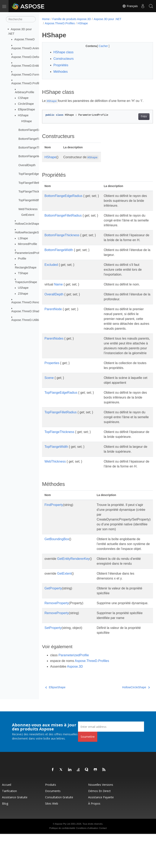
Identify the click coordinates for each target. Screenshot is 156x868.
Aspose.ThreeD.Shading (27, 311)
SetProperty (53, 662)
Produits (51, 819)
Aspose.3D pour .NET (107, 19)
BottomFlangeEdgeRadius (36, 130)
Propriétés (61, 65)
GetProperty (53, 622)
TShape (23, 273)
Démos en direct (99, 825)
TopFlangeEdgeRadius (33, 174)
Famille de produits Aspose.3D (72, 19)
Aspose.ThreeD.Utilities (27, 320)
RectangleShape (26, 267)
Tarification (9, 825)
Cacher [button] (100, 46)
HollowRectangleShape (30, 232)
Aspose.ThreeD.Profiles (27, 83)
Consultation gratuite (59, 831)
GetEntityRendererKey (73, 593)
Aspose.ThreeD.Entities (27, 66)
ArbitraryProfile (24, 92)
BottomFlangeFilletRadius (35, 139)
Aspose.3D (75, 701)
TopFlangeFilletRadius (33, 183)
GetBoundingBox (57, 573)
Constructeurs (64, 59)
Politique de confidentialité (62, 862)
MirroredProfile (27, 244)
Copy (136, 117)
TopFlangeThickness (32, 191)
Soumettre (88, 771)
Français (130, 6)
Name (58, 289)
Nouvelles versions (101, 819)
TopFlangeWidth (29, 200)
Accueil (7, 819)
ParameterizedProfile (28, 253)
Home (46, 19)
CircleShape (26, 104)
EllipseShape (26, 109)
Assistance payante (101, 831)
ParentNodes (54, 348)
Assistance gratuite (15, 831)
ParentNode (53, 314)
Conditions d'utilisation (87, 862)
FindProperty (54, 539)
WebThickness (28, 209)
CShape (23, 98)
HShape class (63, 52)
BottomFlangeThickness (34, 148)
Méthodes (61, 72)
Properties (52, 382)
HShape (23, 115)
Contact (103, 862)
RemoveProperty (57, 637)
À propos (94, 838)
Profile (22, 259)
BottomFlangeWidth (31, 156)
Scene (49, 397)
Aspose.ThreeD (25, 39)
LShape (23, 238)
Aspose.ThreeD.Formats (27, 75)
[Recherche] (21, 19)
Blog (5, 838)
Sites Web (52, 838)
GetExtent (28, 215)
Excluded (51, 270)
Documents (53, 825)
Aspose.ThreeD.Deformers (29, 57)
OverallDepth (27, 165)
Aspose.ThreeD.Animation (28, 48)
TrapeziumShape (26, 282)
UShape (23, 288)
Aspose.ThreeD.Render (27, 302)
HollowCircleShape (27, 224)
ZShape (23, 294)
